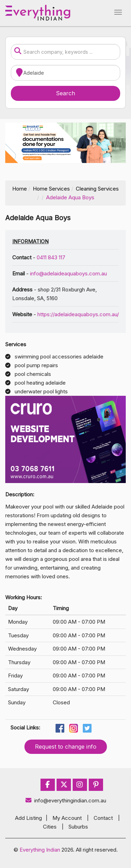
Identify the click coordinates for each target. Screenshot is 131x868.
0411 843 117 (51, 257)
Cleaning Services (97, 189)
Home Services (51, 189)
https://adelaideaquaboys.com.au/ (78, 314)
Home (20, 189)
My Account (67, 818)
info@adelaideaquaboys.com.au (68, 273)
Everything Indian (40, 850)
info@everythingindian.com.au (65, 800)
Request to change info (66, 747)
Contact (103, 818)
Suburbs (78, 827)
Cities (50, 827)
